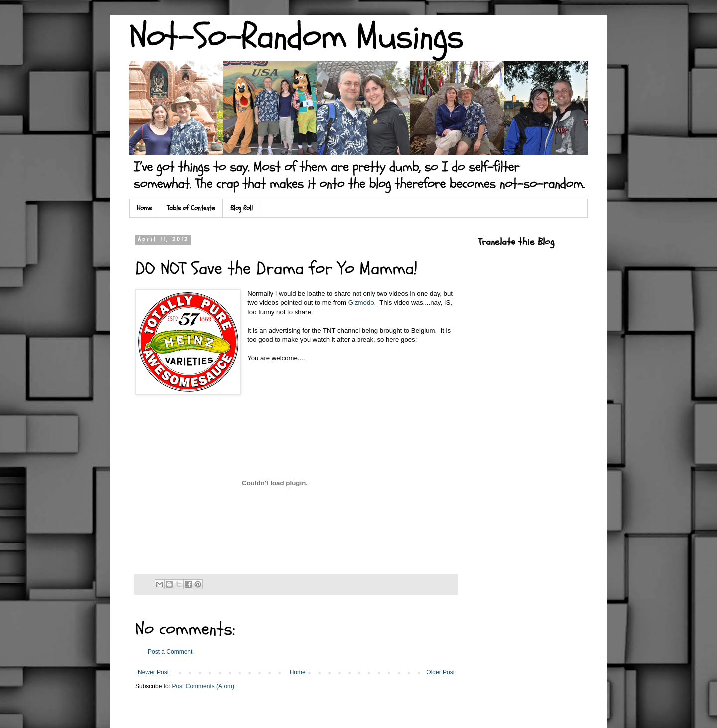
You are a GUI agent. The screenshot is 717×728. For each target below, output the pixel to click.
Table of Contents (191, 208)
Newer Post (153, 672)
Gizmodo (361, 303)
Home (144, 208)
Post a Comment (170, 652)
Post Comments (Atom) (203, 686)
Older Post (440, 672)
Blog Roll (241, 208)
